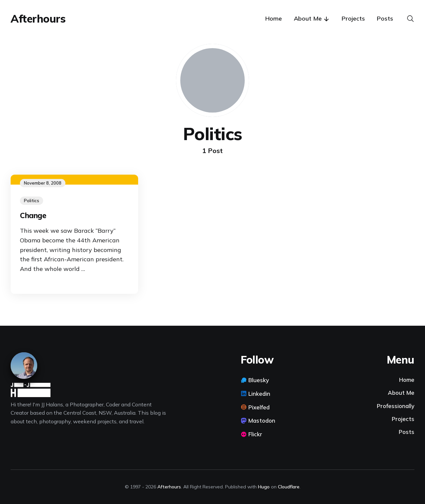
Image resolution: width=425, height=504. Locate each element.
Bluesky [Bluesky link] (259, 380)
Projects (353, 18)
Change (33, 215)
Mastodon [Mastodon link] (262, 420)
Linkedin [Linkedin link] (259, 394)
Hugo (264, 487)
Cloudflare (289, 487)
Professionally (396, 406)
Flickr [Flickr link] (255, 434)
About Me (401, 393)
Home (274, 18)
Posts (385, 18)
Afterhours (38, 19)
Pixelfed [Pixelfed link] (259, 407)
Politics (32, 201)
